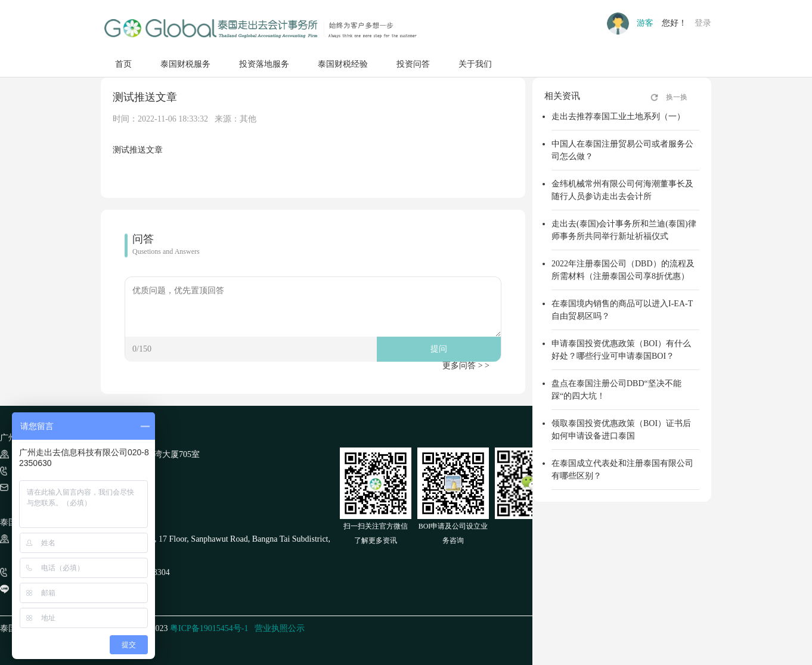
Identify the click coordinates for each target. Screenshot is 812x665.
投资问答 (413, 64)
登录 (703, 23)
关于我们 (475, 64)
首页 (123, 64)
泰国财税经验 (343, 64)
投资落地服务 (264, 64)
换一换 (677, 97)
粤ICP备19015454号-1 (209, 628)
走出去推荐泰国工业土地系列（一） (618, 116)
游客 (645, 23)
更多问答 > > (466, 366)
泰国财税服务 (185, 64)
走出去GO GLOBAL (260, 29)
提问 (439, 349)
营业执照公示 (280, 628)
